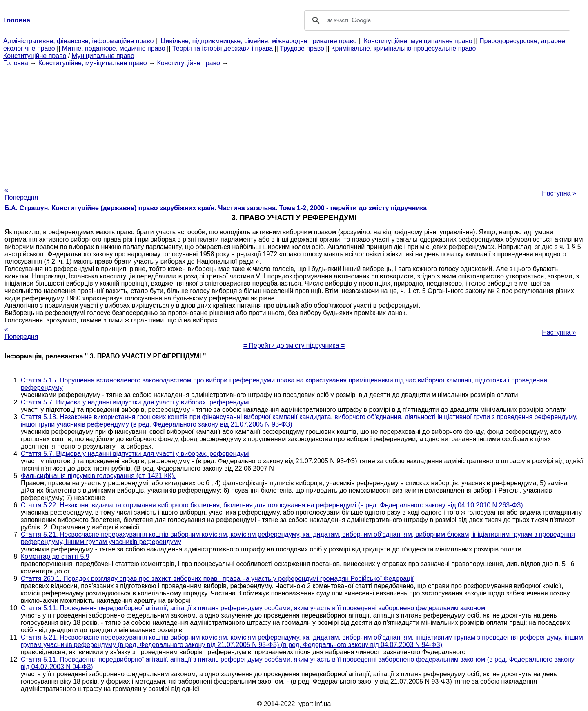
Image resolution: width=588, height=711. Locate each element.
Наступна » (559, 193)
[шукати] (436, 20)
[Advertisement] (294, 124)
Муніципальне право (103, 56)
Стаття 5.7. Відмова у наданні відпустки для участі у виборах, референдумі (135, 402)
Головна (16, 63)
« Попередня (21, 194)
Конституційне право (35, 56)
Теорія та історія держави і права (223, 48)
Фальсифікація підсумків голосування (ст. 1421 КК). (98, 476)
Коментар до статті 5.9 (55, 557)
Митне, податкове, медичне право (114, 48)
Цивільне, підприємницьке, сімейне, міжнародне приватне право (259, 41)
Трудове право (302, 48)
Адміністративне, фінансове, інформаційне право (78, 41)
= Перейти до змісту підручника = (294, 346)
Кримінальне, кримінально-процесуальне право (403, 48)
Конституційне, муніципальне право (418, 41)
